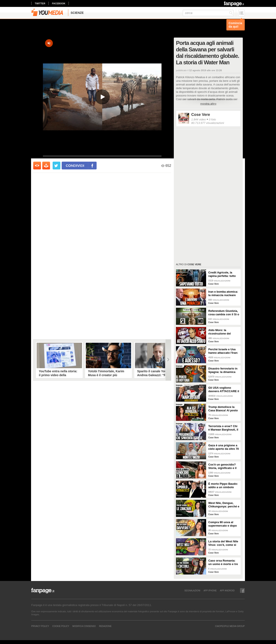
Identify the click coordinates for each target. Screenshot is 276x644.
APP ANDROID (227, 590)
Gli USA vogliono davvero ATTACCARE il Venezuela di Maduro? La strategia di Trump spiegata (224, 390)
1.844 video (198, 119)
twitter (40, 3)
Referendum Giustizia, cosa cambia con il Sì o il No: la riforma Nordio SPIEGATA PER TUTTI (224, 313)
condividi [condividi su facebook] (75, 165)
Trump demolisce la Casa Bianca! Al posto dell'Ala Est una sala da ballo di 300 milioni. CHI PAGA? (224, 409)
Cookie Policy (61, 626)
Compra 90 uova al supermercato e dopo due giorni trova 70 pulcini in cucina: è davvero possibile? (223, 524)
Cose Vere (201, 115)
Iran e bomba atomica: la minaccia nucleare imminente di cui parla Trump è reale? (223, 294)
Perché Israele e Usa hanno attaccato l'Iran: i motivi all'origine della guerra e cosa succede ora (224, 351)
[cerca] (208, 13)
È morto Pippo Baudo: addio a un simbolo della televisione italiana (223, 486)
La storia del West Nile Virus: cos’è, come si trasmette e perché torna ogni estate (223, 543)
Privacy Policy (40, 626)
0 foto (212, 119)
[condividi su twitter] (56, 166)
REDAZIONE (105, 626)
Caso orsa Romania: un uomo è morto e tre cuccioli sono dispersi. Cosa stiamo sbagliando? (223, 562)
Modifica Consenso (84, 626)
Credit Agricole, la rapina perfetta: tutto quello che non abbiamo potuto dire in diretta (223, 274)
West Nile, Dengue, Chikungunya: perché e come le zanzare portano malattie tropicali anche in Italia (224, 505)
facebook (59, 3)
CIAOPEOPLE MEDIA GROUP (230, 626)
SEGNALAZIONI (192, 590)
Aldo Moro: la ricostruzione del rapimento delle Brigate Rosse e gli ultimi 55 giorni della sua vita (224, 332)
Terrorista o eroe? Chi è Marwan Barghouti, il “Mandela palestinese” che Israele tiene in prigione (223, 428)
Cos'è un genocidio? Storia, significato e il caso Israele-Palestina (223, 466)
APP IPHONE (210, 590)
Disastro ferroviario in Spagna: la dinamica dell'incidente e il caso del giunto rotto (223, 370)
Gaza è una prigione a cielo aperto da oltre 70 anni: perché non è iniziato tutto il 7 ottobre (224, 447)
